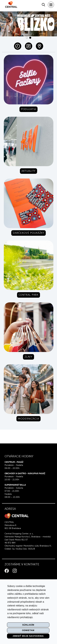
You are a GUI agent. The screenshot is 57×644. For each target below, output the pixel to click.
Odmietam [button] (28, 630)
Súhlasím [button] (28, 625)
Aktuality (29, 171)
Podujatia (29, 109)
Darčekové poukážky (28, 233)
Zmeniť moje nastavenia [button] (28, 636)
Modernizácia (28, 419)
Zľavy (28, 357)
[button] (27, 38)
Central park (28, 295)
